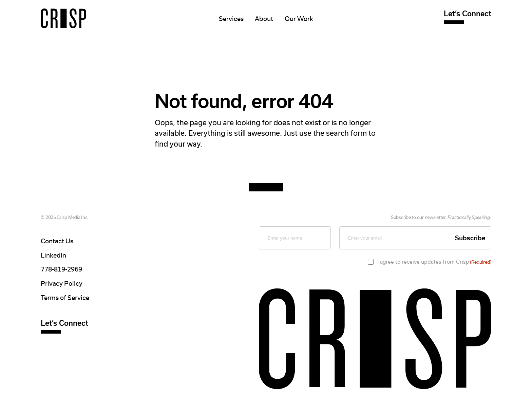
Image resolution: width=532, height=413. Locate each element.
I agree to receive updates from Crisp (434, 262)
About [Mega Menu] (264, 19)
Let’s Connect (468, 14)
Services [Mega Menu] (231, 19)
